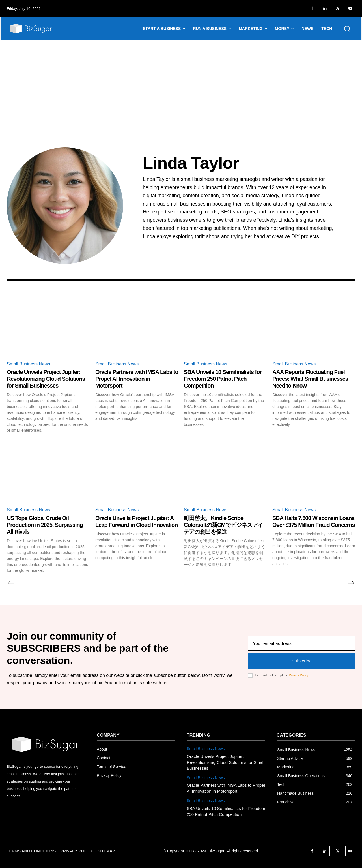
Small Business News (29, 364)
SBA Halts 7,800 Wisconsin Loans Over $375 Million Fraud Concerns (313, 521)
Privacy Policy (298, 675)
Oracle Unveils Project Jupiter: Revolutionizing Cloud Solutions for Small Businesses (46, 379)
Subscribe (302, 661)
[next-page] (351, 583)
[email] (302, 643)
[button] (347, 29)
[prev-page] (11, 583)
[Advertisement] (181, 82)
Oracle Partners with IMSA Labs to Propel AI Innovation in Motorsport (137, 379)
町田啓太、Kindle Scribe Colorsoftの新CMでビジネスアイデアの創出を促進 (223, 525)
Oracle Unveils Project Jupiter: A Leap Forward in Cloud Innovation (136, 521)
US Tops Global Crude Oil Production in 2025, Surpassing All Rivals (45, 525)
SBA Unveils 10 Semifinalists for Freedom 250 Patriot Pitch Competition (223, 379)
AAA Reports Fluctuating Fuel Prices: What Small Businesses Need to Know (310, 379)
